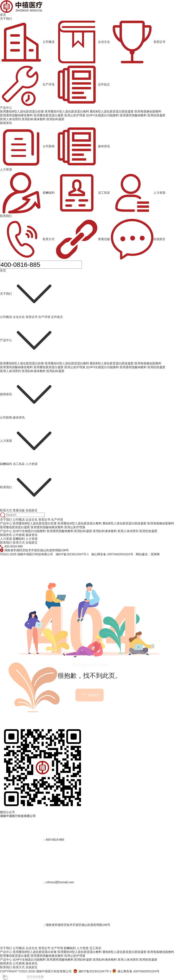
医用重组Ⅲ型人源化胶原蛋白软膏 (22, 363)
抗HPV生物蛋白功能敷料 (103, 367)
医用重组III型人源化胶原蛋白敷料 (67, 363)
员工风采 (83, 193)
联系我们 (6, 216)
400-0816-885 (14, 546)
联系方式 (27, 239)
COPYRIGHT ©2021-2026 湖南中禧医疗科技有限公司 (36, 971)
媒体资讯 (83, 146)
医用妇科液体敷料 (34, 371)
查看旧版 (83, 239)
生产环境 (27, 85)
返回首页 (91, 725)
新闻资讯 (6, 123)
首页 (3, 15)
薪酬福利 (27, 193)
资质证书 (138, 42)
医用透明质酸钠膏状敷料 (16, 367)
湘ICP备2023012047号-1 (72, 554)
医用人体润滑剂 (10, 371)
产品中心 (6, 108)
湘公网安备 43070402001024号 (112, 554)
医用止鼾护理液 (75, 367)
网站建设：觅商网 (148, 554)
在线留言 (138, 239)
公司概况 (27, 42)
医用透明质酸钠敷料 (133, 367)
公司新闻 (27, 146)
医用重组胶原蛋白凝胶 (49, 367)
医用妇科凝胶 (55, 371)
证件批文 (83, 85)
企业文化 (83, 42)
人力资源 (6, 169)
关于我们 (6, 19)
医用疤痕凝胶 (156, 367)
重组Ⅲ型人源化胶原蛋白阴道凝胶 (112, 363)
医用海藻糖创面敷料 (148, 363)
